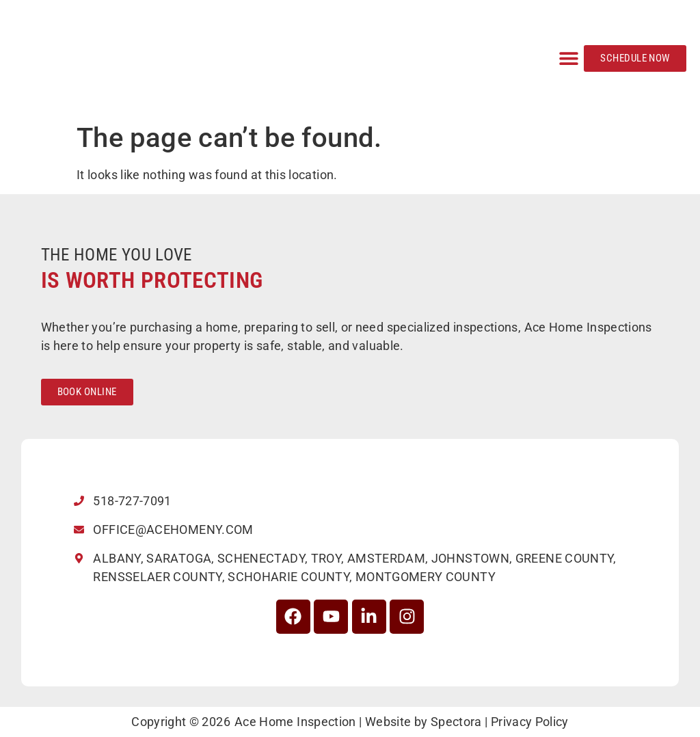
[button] (568, 58)
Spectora (456, 722)
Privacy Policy (530, 722)
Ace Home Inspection (295, 722)
